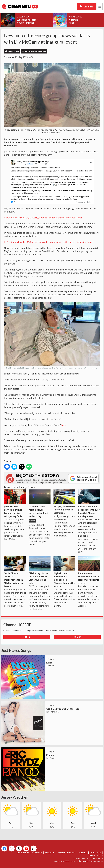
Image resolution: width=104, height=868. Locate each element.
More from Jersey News (36, 51)
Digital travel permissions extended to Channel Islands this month (64, 572)
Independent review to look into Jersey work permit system (89, 570)
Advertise (50, 853)
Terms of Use (96, 855)
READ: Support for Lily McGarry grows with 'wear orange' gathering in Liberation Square (49, 242)
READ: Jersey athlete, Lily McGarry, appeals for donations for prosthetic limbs (43, 218)
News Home (14, 51)
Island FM (37, 853)
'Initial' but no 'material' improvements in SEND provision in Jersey (15, 572)
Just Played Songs (16, 650)
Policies (83, 853)
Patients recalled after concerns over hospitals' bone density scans (89, 504)
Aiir (101, 861)
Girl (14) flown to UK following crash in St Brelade (64, 502)
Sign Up (77, 637)
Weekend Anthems (27, 20)
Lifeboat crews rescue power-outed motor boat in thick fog (40, 504)
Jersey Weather (15, 797)
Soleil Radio (22, 853)
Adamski (74, 20)
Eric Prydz (51, 758)
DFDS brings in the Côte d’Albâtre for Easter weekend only (40, 570)
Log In (27, 637)
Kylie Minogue (52, 712)
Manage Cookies (67, 853)
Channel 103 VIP (17, 625)
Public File (96, 853)
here (64, 425)
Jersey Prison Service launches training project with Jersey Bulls (15, 504)
